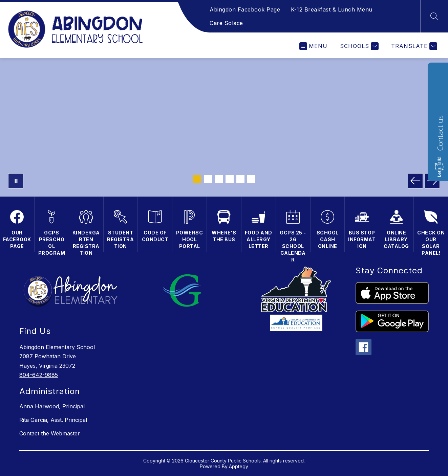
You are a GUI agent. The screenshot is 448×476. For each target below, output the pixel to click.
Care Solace (226, 23)
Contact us (440, 133)
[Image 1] (197, 179)
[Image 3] (219, 179)
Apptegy (239, 466)
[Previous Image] (415, 181)
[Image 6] (251, 179)
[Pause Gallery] (16, 181)
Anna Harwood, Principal (52, 406)
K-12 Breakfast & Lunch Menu (332, 9)
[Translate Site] (413, 46)
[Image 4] (230, 179)
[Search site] (434, 16)
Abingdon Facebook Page (245, 9)
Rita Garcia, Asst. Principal (53, 420)
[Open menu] (313, 46)
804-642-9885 (39, 375)
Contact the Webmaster (50, 433)
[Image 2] (208, 179)
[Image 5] (240, 179)
